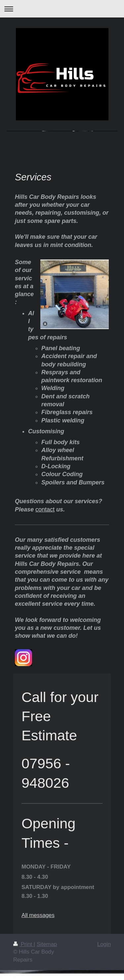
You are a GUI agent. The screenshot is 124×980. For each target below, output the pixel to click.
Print (23, 944)
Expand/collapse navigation (62, 9)
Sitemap (47, 944)
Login (104, 944)
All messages (38, 915)
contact (45, 509)
